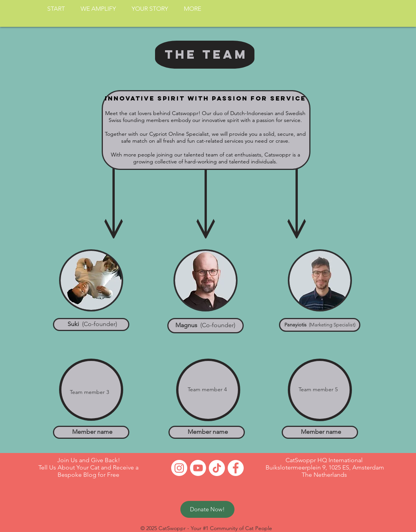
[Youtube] (198, 468)
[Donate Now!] (207, 509)
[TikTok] (217, 468)
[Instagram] (179, 468)
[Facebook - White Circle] (236, 468)
